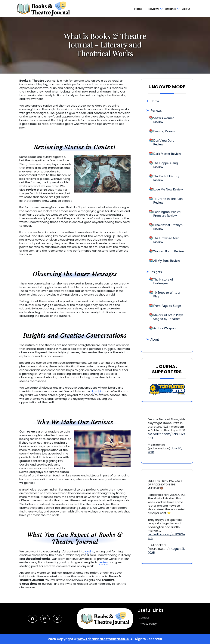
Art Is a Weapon (164, 328)
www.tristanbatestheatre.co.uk (103, 639)
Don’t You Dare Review (164, 142)
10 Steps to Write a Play (167, 294)
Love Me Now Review (168, 189)
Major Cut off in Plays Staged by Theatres (168, 317)
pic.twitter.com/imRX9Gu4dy (166, 536)
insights (98, 391)
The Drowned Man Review (166, 240)
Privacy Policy (148, 624)
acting (90, 551)
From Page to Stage (167, 306)
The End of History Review (166, 178)
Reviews (154, 9)
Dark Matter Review (167, 154)
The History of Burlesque (163, 281)
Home (138, 9)
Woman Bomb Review (169, 251)
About (186, 9)
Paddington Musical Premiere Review (167, 214)
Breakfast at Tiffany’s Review (168, 227)
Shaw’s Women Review (164, 120)
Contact (144, 617)
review (103, 562)
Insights (171, 9)
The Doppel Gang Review (166, 165)
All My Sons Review (167, 261)
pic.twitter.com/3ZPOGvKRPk (167, 436)
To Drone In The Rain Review (168, 201)
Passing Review (164, 131)
